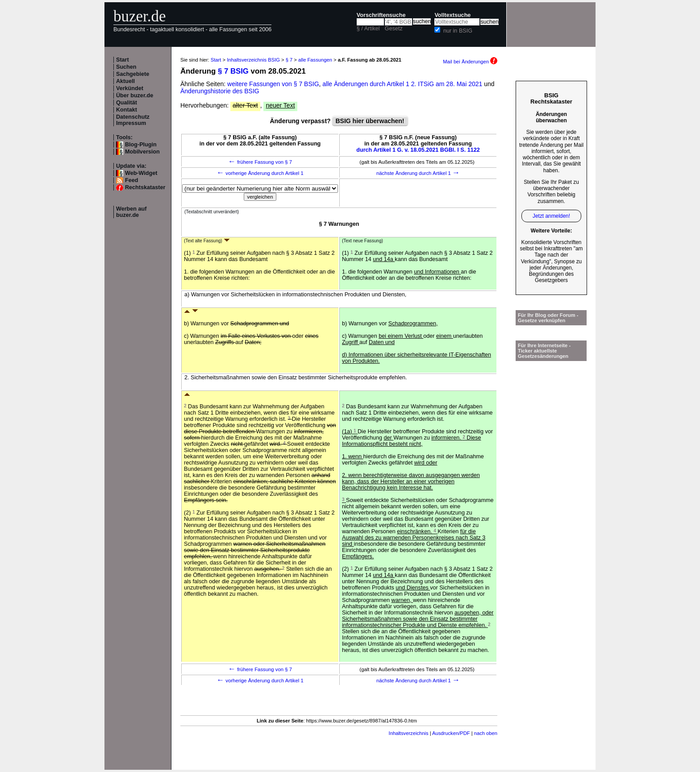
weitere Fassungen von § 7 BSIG (273, 84)
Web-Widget (141, 173)
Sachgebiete (133, 74)
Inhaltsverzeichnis (409, 733)
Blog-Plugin (141, 145)
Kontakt (127, 110)
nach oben (486, 733)
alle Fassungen (315, 60)
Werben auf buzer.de (131, 212)
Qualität (127, 103)
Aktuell (125, 81)
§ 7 (289, 60)
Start (123, 60)
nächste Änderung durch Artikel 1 (418, 173)
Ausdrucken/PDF (451, 733)
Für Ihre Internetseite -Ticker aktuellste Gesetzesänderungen (544, 351)
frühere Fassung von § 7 (260, 162)
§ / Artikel (368, 29)
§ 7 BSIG (233, 71)
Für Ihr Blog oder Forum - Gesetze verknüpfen (548, 318)
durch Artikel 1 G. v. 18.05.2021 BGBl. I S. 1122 (418, 150)
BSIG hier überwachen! (370, 121)
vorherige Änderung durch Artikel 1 (260, 173)
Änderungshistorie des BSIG (220, 91)
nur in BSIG (458, 31)
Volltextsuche (452, 15)
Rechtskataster (145, 187)
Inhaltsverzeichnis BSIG (253, 60)
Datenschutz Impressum (133, 120)
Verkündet (130, 88)
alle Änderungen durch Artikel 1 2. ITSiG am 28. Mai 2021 (403, 84)
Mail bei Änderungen (470, 62)
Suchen (126, 67)
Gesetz (394, 29)
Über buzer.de (135, 95)
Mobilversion (142, 152)
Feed (131, 180)
